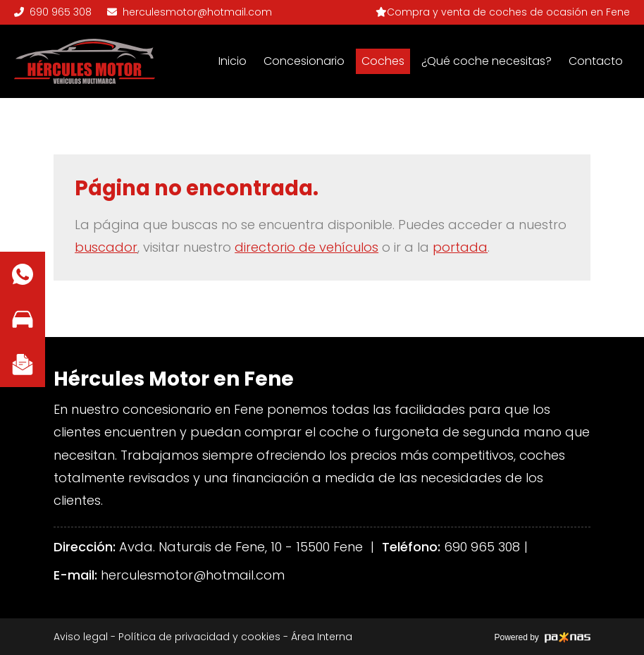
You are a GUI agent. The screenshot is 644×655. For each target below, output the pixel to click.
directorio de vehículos (306, 247)
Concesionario (304, 61)
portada (460, 247)
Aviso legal (81, 637)
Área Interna (322, 637)
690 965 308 (482, 547)
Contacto (596, 61)
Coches (383, 61)
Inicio (233, 61)
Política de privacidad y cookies (199, 637)
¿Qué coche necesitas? (487, 61)
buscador (106, 247)
